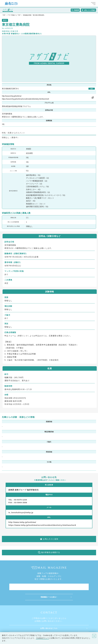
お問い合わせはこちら (49, 628)
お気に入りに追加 (51, 539)
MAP (92, 89)
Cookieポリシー (42, 638)
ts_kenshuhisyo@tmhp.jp (21, 513)
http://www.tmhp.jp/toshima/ (12, 96)
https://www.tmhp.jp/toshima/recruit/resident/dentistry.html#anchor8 (25, 99)
